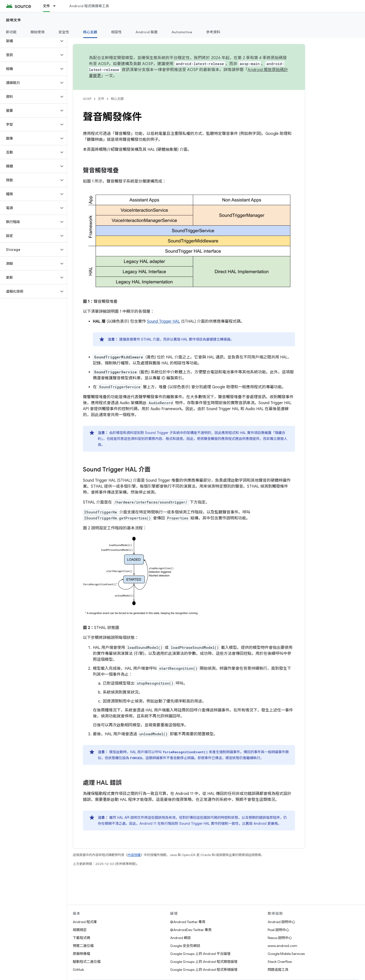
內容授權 (134, 855)
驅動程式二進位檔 (87, 962)
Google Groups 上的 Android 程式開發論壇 (204, 962)
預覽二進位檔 (83, 946)
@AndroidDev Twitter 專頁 (191, 930)
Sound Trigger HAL (164, 321)
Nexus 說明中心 (280, 938)
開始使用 (38, 32)
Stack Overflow (280, 962)
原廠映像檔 (81, 954)
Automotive (182, 32)
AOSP (87, 99)
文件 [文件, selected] (47, 6)
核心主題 (117, 99)
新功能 (11, 32)
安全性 (64, 32)
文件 (101, 99)
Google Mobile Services (286, 954)
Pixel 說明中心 (278, 930)
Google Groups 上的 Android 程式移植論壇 (204, 970)
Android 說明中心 (281, 922)
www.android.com (282, 946)
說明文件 (14, 20)
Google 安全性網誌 (185, 946)
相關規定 (80, 930)
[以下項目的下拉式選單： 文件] (57, 6)
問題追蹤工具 (278, 970)
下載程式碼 (81, 938)
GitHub (78, 970)
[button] (29, 41)
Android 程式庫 (85, 922)
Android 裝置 (147, 32)
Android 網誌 (180, 938)
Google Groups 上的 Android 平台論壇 (200, 954)
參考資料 (213, 32)
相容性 (117, 32)
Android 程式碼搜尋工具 (89, 6)
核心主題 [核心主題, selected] (90, 32)
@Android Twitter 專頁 (188, 922)
